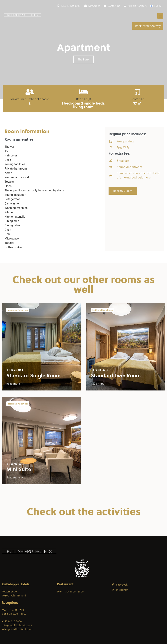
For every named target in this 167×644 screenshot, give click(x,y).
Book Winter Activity (148, 26)
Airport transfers (135, 6)
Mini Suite (19, 469)
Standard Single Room (34, 375)
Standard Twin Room (116, 375)
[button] (160, 16)
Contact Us (112, 6)
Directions (92, 6)
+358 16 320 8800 (69, 6)
